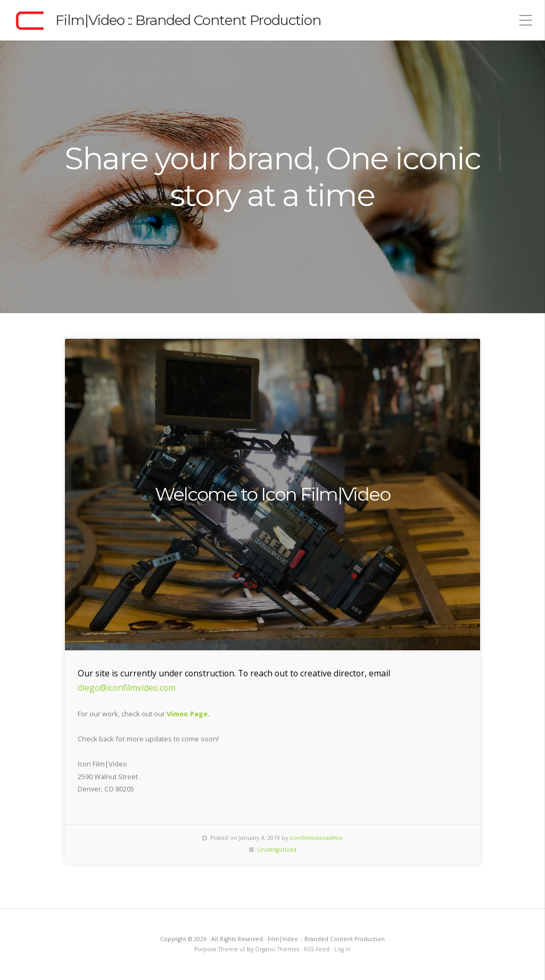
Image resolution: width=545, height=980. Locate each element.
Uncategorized (277, 850)
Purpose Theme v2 (220, 949)
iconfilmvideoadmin (316, 838)
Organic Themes (277, 949)
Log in (342, 949)
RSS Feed (317, 949)
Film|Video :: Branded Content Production (188, 20)
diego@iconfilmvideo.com (127, 688)
